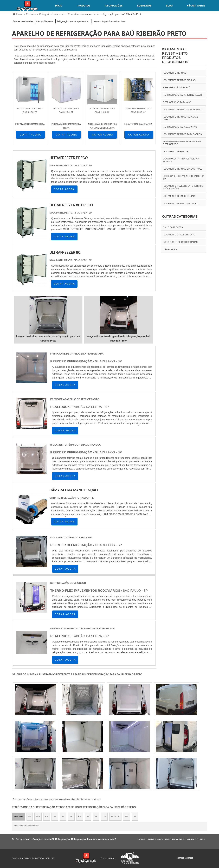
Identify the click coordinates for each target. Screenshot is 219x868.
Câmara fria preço (44, 21)
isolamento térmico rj (176, 152)
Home (141, 839)
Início (59, 6)
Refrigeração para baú (177, 88)
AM (127, 816)
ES (47, 816)
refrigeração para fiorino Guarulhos (109, 21)
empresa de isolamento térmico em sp (184, 177)
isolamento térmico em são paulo (183, 169)
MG (38, 816)
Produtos (84, 6)
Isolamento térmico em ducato (181, 203)
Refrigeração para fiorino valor (182, 95)
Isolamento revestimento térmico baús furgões (183, 187)
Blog (169, 6)
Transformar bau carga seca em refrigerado (182, 143)
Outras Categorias (180, 216)
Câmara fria (170, 249)
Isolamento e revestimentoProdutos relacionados (175, 55)
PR (63, 816)
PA (135, 816)
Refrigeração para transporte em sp (73, 21)
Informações (114, 6)
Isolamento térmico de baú (179, 196)
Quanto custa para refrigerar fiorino (181, 160)
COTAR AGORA (30, 135)
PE (88, 816)
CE (104, 816)
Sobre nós (144, 6)
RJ (30, 816)
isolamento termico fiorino (179, 80)
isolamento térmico (175, 73)
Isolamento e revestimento (179, 235)
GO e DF (115, 816)
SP (55, 816)
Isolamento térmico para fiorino (182, 110)
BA (96, 816)
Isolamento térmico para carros (182, 134)
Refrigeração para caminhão (180, 127)
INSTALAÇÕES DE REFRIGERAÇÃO (180, 242)
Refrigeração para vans (177, 102)
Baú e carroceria (173, 227)
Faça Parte (196, 6)
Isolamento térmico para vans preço (181, 118)
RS (80, 816)
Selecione (18, 816)
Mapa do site (196, 839)
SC (71, 816)
